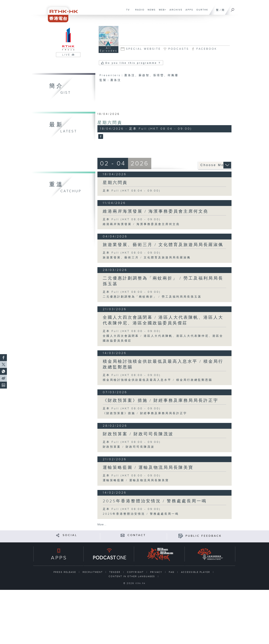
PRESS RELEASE (65, 572)
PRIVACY (157, 572)
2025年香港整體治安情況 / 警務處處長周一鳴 (155, 501)
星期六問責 (110, 123)
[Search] (233, 9)
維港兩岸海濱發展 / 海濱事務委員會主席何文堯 (156, 211)
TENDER (115, 572)
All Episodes (109, 49)
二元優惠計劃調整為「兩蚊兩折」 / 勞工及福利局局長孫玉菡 (152, 297)
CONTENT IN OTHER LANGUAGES (132, 576)
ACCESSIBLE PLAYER (196, 572)
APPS (189, 12)
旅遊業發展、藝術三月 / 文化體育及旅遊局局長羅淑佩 (163, 245)
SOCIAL (70, 535)
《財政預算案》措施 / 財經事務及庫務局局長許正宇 (161, 401)
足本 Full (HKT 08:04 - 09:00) (132, 191)
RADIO (139, 12)
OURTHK (201, 12)
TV (127, 12)
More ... (102, 525)
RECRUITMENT (93, 572)
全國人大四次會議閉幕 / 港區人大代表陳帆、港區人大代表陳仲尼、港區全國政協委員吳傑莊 (163, 320)
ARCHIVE (175, 12)
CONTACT (137, 535)
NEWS (151, 12)
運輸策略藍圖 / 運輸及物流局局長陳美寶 (148, 468)
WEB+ (162, 12)
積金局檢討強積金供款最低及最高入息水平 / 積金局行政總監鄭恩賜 (158, 380)
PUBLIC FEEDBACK (204, 536)
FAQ (172, 572)
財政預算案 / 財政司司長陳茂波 (138, 434)
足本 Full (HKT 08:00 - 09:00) (132, 219)
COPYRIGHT (136, 572)
